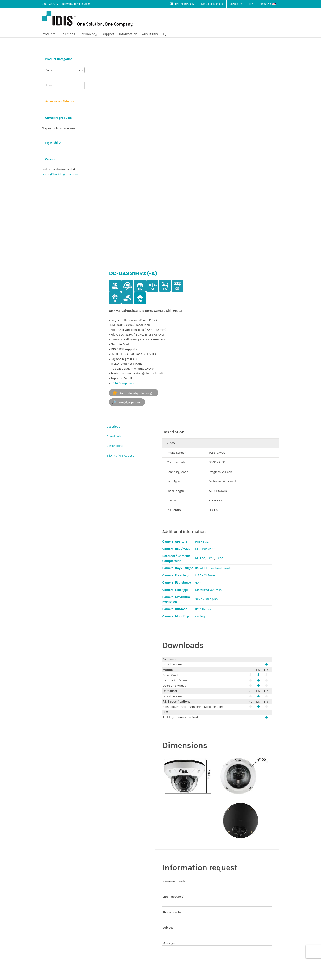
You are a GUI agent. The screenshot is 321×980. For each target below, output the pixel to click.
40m (198, 582)
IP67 (198, 609)
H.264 (210, 558)
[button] (164, 34)
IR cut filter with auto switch (214, 568)
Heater (206, 609)
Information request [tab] (120, 455)
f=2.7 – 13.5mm (205, 575)
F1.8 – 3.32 (202, 541)
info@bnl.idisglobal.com (76, 4)
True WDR (208, 549)
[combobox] (63, 70)
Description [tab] (114, 426)
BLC (198, 549)
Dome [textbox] (62, 70)
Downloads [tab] (114, 436)
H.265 (219, 558)
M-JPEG (200, 558)
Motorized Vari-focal (209, 590)
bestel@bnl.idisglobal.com (60, 174)
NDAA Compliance (123, 383)
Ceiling (200, 616)
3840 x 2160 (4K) (206, 599)
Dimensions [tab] (115, 446)
